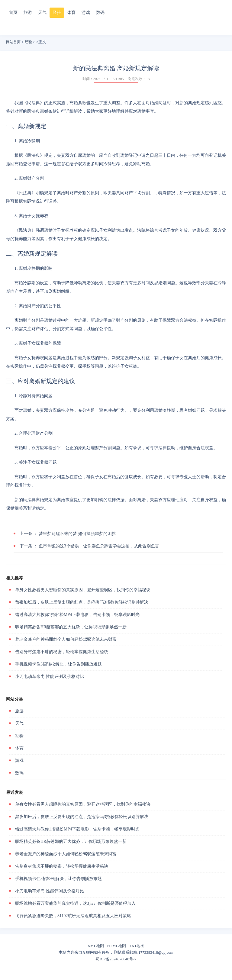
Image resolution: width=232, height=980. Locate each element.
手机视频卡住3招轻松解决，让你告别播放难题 (58, 664)
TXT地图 (137, 946)
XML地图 (96, 946)
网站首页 (13, 42)
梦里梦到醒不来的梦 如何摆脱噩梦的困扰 (68, 534)
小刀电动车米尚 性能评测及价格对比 (50, 677)
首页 (13, 13)
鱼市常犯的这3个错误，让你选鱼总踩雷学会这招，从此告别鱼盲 (89, 546)
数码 (100, 13)
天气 (42, 13)
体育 (71, 13)
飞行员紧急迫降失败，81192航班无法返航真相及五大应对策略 (73, 916)
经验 (57, 13)
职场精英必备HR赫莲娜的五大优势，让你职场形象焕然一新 (71, 627)
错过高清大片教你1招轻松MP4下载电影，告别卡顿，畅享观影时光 (77, 615)
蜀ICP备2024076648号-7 (116, 959)
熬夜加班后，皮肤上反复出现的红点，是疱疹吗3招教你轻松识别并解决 (82, 602)
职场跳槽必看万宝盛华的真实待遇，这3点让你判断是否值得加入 (75, 903)
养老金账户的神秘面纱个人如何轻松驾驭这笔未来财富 (66, 639)
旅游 (28, 13)
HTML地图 (116, 946)
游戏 (86, 13)
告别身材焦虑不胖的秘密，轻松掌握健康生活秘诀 (62, 652)
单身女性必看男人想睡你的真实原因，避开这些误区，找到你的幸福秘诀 (83, 590)
